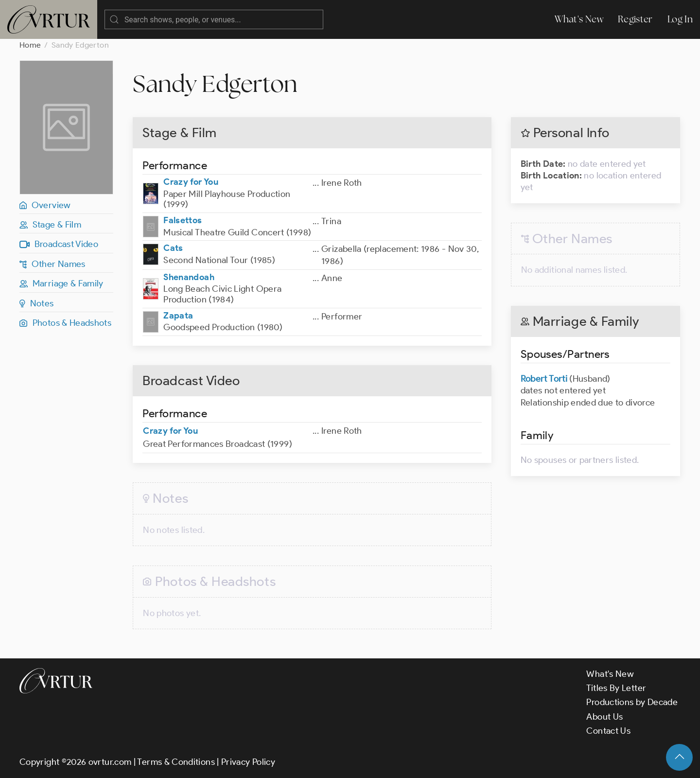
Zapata (178, 316)
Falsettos (183, 220)
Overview (45, 205)
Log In (680, 19)
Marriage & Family (61, 283)
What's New (579, 19)
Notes (37, 303)
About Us (604, 717)
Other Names (52, 264)
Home (30, 45)
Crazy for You (191, 182)
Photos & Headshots (65, 323)
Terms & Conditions (176, 762)
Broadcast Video (59, 244)
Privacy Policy (248, 762)
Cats (173, 248)
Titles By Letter (616, 688)
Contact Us (608, 731)
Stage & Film (50, 225)
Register (635, 19)
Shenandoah (189, 277)
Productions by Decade (632, 702)
